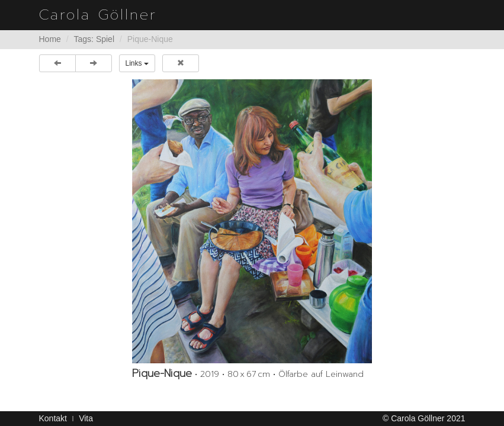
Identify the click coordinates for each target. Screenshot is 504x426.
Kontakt (53, 418)
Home (50, 39)
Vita (86, 418)
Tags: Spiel (94, 39)
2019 (210, 374)
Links (137, 63)
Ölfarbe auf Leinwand (321, 374)
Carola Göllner (98, 15)
